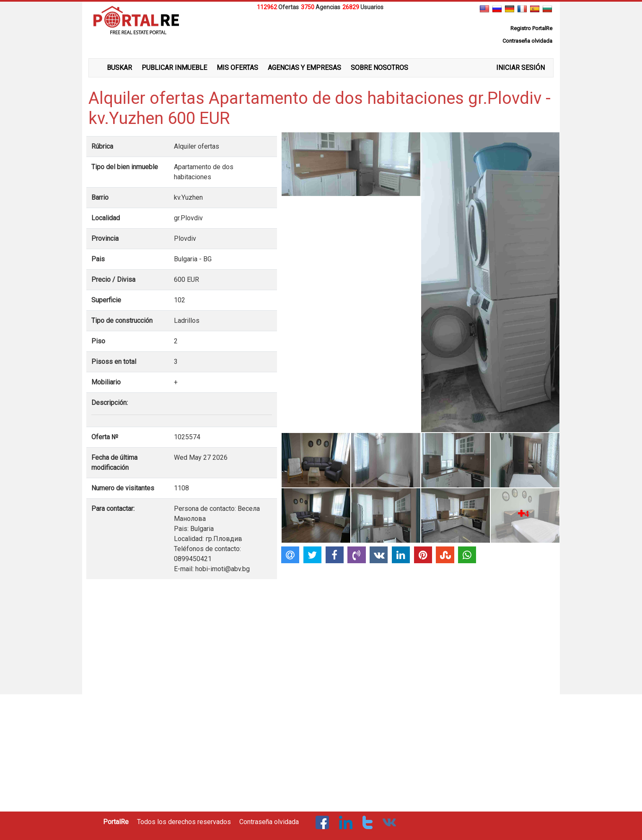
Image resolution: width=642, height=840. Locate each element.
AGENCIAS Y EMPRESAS (304, 68)
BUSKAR (119, 68)
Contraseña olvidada (269, 822)
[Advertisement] (321, 33)
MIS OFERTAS (237, 68)
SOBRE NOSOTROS (379, 68)
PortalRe (116, 822)
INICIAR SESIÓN (520, 68)
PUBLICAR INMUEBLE (174, 68)
